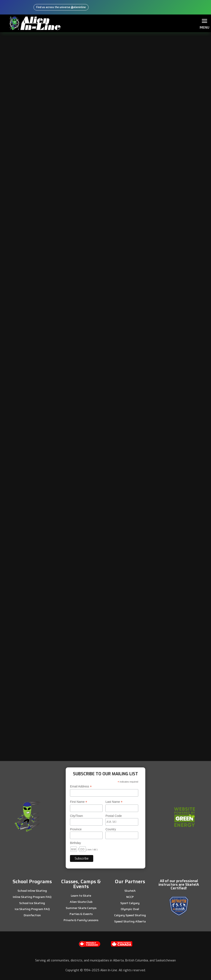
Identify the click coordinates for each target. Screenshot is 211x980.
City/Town (76, 815)
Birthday (75, 843)
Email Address (81, 786)
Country (111, 829)
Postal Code (114, 815)
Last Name (114, 801)
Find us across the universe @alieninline (61, 7)
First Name (79, 801)
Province (76, 829)
